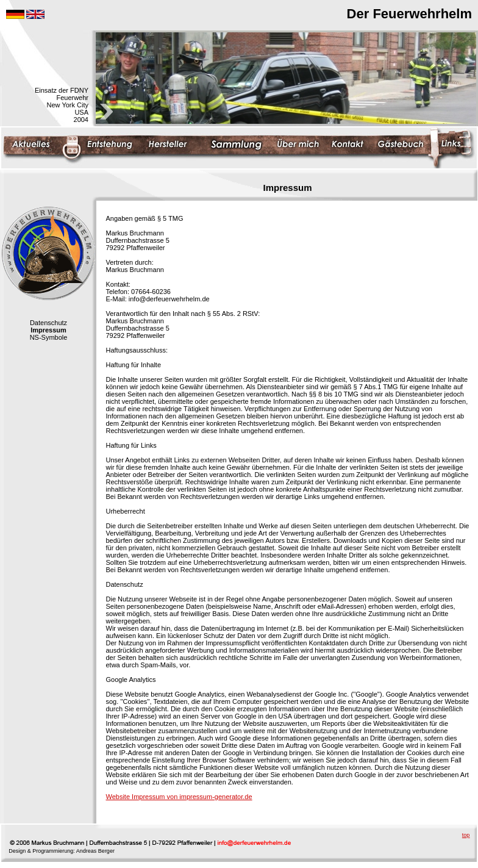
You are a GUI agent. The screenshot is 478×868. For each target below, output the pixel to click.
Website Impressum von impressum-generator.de (179, 797)
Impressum (48, 330)
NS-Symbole (49, 337)
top (466, 835)
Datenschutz (48, 323)
